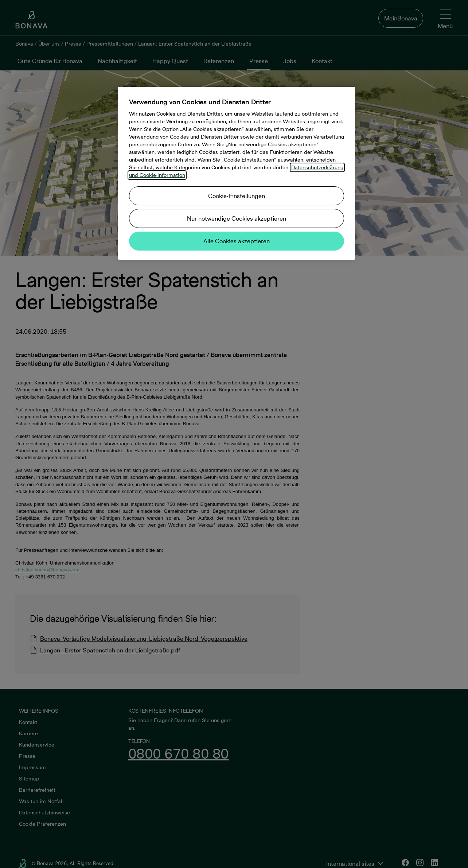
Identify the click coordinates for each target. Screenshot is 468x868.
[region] (237, 173)
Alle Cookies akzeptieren (237, 241)
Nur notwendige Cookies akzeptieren (237, 218)
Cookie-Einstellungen (237, 196)
